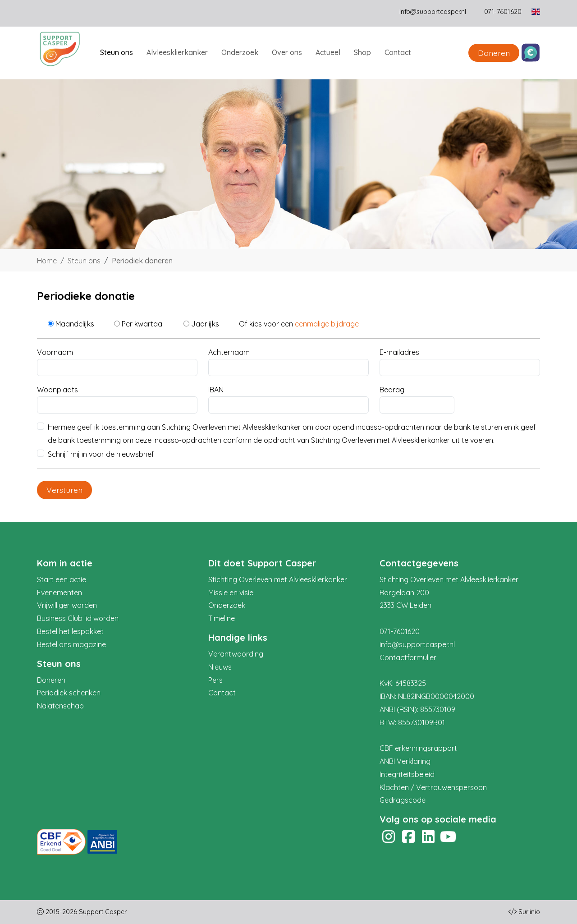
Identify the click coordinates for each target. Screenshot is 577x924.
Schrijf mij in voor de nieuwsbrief (101, 454)
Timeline (222, 618)
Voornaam (55, 352)
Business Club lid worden (78, 618)
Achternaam (229, 352)
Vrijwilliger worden (67, 605)
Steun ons (117, 52)
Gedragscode (403, 800)
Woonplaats (57, 390)
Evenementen (60, 593)
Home (47, 261)
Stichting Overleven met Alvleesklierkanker (278, 579)
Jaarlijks (205, 324)
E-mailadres (399, 352)
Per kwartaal (143, 324)
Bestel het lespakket (70, 631)
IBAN (216, 390)
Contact (398, 52)
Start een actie (62, 579)
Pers (215, 680)
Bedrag (392, 390)
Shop (362, 52)
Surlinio (529, 912)
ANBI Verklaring (405, 761)
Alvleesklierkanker (177, 52)
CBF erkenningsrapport (418, 748)
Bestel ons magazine (71, 644)
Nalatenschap (60, 706)
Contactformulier (408, 657)
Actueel (328, 52)
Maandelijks (75, 324)
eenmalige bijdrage (327, 324)
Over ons (287, 52)
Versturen (64, 490)
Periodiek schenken (69, 693)
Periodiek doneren (142, 261)
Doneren (494, 53)
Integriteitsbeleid (407, 774)
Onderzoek (240, 52)
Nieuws (220, 667)
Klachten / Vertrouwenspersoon (433, 787)
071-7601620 (400, 631)
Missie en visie (231, 593)
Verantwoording (236, 654)
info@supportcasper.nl (433, 12)
